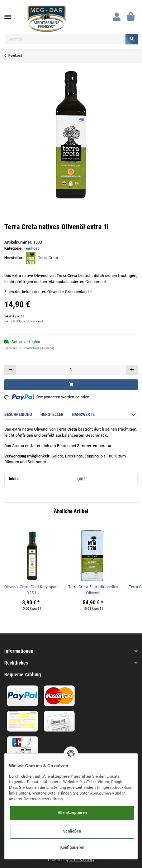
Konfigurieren (72, 847)
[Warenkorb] (131, 17)
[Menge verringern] (10, 370)
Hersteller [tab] (52, 414)
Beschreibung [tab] (18, 414)
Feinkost (31, 248)
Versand (37, 321)
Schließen (72, 831)
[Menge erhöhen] (132, 370)
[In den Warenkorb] (71, 385)
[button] (117, 17)
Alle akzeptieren (72, 813)
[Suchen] (65, 39)
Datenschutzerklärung (43, 799)
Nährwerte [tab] (83, 414)
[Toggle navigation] (11, 17)
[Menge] (71, 370)
